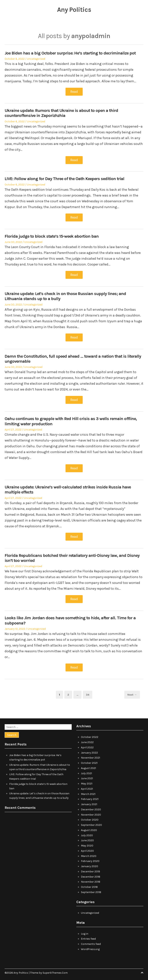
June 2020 (87, 839)
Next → (132, 693)
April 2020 (87, 849)
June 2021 (87, 777)
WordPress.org (90, 947)
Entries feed (88, 937)
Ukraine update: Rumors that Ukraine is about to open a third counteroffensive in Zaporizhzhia (61, 113)
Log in (85, 932)
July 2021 (86, 772)
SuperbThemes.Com (55, 971)
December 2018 (91, 875)
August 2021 (88, 766)
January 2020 (90, 865)
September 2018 (91, 890)
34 (89, 693)
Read (74, 92)
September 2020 (91, 823)
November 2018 (91, 880)
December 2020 (91, 808)
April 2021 (87, 787)
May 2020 (87, 844)
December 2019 (90, 870)
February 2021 (90, 798)
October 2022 (90, 735)
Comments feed (91, 942)
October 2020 (90, 818)
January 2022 (89, 751)
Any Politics (74, 10)
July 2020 (87, 834)
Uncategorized (36, 59)
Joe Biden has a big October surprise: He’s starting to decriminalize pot (70, 53)
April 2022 (87, 746)
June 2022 (87, 741)
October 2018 (89, 885)
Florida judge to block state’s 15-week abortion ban (52, 236)
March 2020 (89, 854)
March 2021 (88, 792)
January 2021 (89, 803)
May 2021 (87, 782)
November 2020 (91, 813)
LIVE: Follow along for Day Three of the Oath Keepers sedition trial (64, 179)
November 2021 (90, 756)
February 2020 (90, 860)
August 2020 (89, 828)
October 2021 (89, 761)
